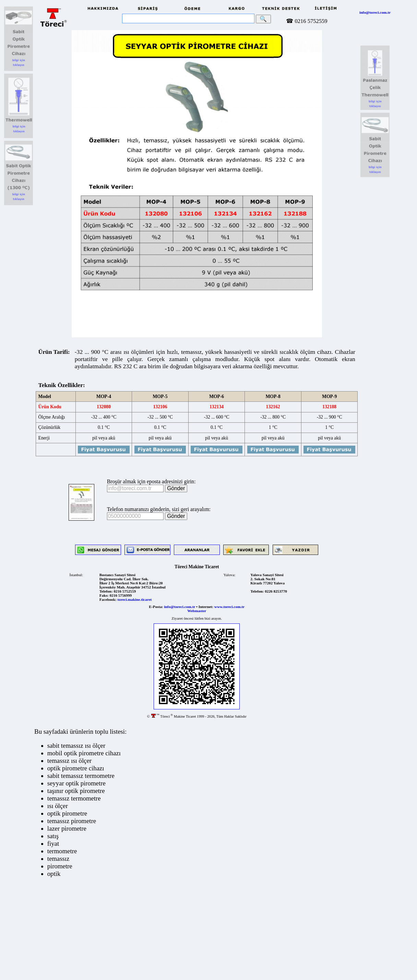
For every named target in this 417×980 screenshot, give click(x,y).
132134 (217, 407)
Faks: (104, 595)
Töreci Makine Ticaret (197, 567)
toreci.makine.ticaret (135, 599)
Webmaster (197, 611)
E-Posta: (156, 607)
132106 (160, 407)
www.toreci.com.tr (229, 607)
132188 (329, 407)
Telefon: (106, 591)
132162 (273, 407)
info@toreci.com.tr (375, 12)
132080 (104, 407)
